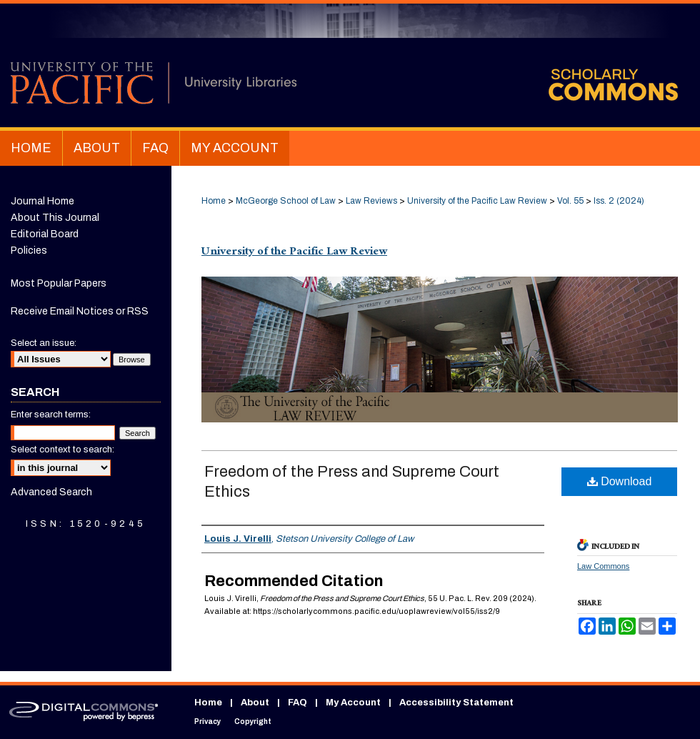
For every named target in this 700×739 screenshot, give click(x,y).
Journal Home (42, 201)
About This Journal (55, 218)
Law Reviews (371, 201)
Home (214, 201)
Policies (29, 251)
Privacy (207, 721)
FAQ (297, 703)
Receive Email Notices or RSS (80, 311)
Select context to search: (62, 450)
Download (620, 481)
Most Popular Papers (59, 283)
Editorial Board (45, 234)
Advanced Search (51, 492)
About (255, 703)
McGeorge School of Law (286, 201)
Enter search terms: (51, 415)
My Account (353, 703)
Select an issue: (44, 343)
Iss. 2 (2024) (619, 201)
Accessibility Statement (456, 703)
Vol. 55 (570, 201)
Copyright (253, 721)
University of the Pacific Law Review (477, 201)
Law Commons (603, 566)
